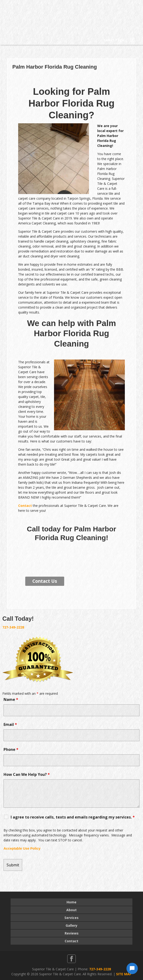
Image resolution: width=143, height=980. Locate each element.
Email (10, 724)
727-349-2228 (13, 627)
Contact (25, 506)
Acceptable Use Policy (22, 848)
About (71, 910)
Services (71, 918)
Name (11, 699)
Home (71, 902)
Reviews (72, 933)
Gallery (71, 925)
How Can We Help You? (27, 774)
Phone (11, 749)
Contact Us (45, 581)
